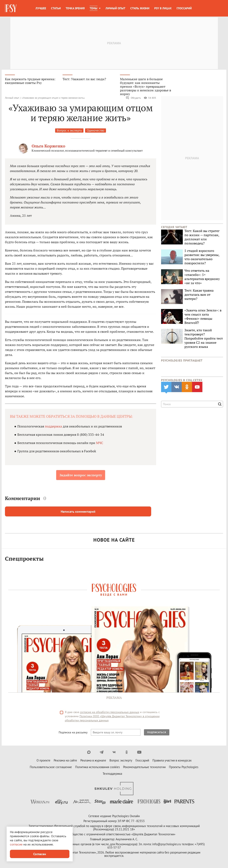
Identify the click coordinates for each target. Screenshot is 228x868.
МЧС (100, 443)
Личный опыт (115, 8)
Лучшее (41, 8)
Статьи (56, 8)
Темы (93, 8)
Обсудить (133, 98)
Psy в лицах (163, 8)
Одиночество (96, 131)
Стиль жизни (140, 8)
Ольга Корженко (48, 147)
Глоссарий (184, 8)
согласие (16, 844)
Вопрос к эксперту (69, 131)
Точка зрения (75, 8)
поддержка (54, 427)
